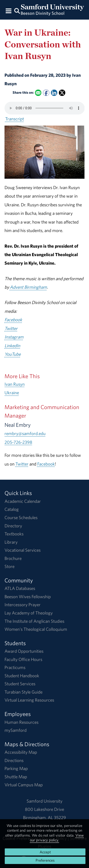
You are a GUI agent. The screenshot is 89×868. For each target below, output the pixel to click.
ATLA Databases (20, 588)
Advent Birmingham (28, 287)
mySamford (16, 730)
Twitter (11, 328)
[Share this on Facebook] (46, 93)
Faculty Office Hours (23, 659)
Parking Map (16, 768)
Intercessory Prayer (23, 605)
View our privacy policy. (57, 838)
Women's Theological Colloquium (36, 629)
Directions (14, 760)
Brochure (13, 558)
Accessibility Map (21, 752)
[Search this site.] (17, 11)
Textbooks (14, 534)
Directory (13, 526)
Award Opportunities (24, 651)
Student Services (20, 684)
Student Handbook (22, 676)
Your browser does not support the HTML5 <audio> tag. (45, 108)
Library (11, 542)
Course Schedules (21, 517)
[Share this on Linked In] (54, 93)
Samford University (44, 801)
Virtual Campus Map (24, 785)
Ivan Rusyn (15, 384)
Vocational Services (23, 550)
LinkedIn (12, 346)
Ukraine (12, 393)
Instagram (14, 337)
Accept (45, 852)
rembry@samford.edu (25, 433)
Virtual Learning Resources (29, 700)
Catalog (12, 509)
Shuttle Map (16, 777)
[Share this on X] (62, 93)
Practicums (15, 667)
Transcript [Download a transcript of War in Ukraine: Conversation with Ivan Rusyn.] (15, 119)
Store (9, 566)
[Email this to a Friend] (38, 93)
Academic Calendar (23, 501)
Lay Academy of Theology (29, 613)
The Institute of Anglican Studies (34, 621)
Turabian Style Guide (23, 692)
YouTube (13, 354)
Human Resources (21, 722)
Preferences (45, 860)
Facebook (13, 320)
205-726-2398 (18, 442)
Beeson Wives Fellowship (28, 597)
